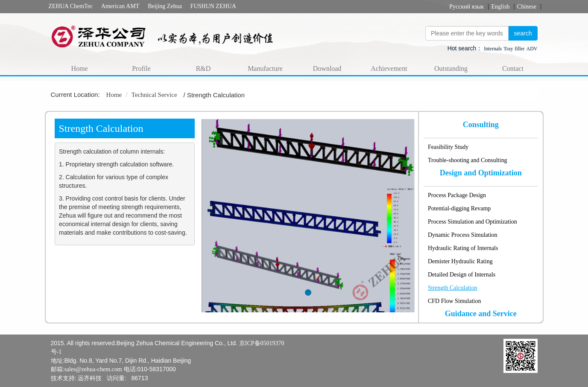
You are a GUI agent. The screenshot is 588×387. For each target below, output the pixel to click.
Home (79, 68)
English (501, 7)
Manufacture (265, 68)
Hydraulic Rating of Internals (463, 248)
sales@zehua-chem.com (93, 369)
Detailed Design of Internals (462, 275)
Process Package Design (457, 195)
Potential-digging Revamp (459, 208)
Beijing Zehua (165, 6)
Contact (513, 68)
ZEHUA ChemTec (71, 6)
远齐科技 (90, 378)
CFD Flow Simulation (454, 301)
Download (327, 68)
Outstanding (451, 68)
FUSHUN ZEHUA (213, 6)
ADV (532, 49)
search (523, 33)
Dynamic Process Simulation (463, 235)
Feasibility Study (448, 147)
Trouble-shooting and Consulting (467, 160)
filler (519, 49)
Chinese (527, 7)
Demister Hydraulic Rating (460, 261)
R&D (203, 68)
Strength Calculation (452, 288)
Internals (493, 49)
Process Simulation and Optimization (472, 222)
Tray (508, 49)
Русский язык (467, 7)
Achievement (389, 68)
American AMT (120, 6)
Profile (141, 68)
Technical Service (154, 95)
